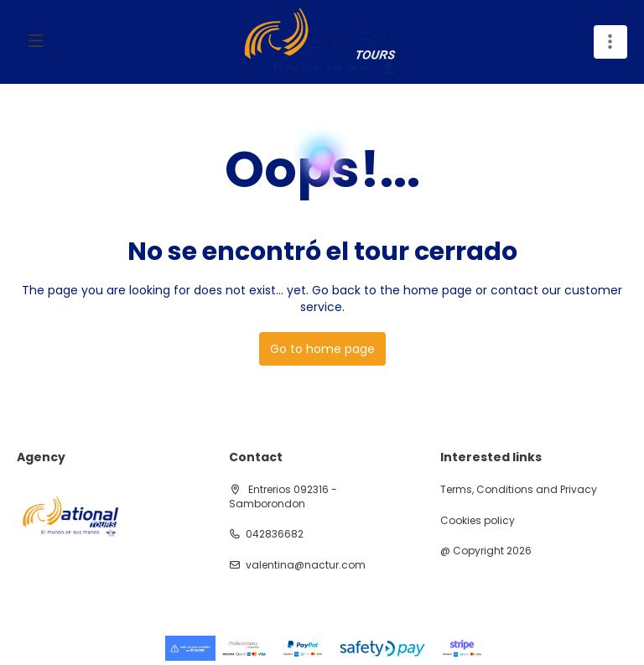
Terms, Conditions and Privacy (519, 490)
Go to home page (322, 349)
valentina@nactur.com (306, 565)
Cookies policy (478, 521)
